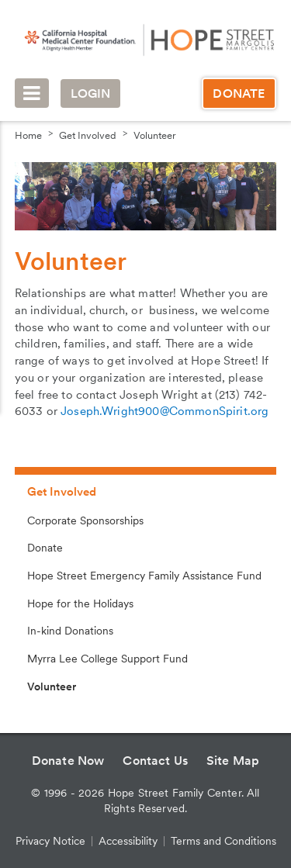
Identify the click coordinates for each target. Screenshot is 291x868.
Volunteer (155, 135)
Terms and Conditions (223, 841)
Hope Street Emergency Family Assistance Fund (144, 576)
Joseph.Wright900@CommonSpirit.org (165, 411)
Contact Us (155, 761)
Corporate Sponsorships (85, 520)
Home (28, 135)
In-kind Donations (70, 631)
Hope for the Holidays (80, 603)
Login (91, 93)
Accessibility (128, 841)
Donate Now (68, 761)
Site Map (233, 761)
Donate (239, 93)
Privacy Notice (50, 841)
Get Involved (88, 135)
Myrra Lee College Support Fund (107, 659)
